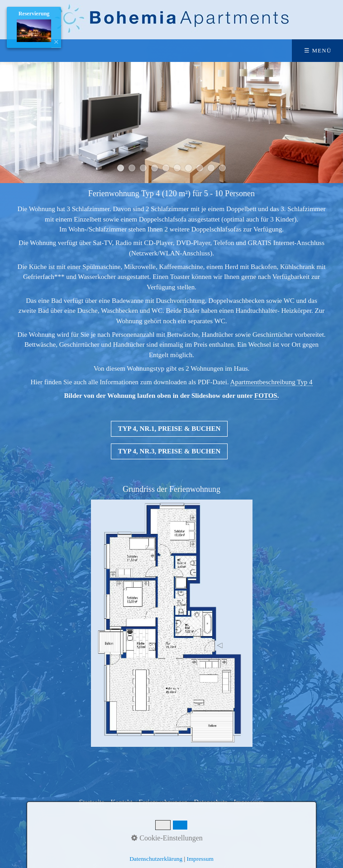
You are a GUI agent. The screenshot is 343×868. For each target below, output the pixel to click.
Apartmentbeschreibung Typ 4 (272, 382)
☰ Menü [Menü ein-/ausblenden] (318, 51)
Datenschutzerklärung (156, 859)
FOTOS (266, 396)
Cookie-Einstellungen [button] (167, 838)
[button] (169, 429)
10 (222, 168)
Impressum (200, 859)
